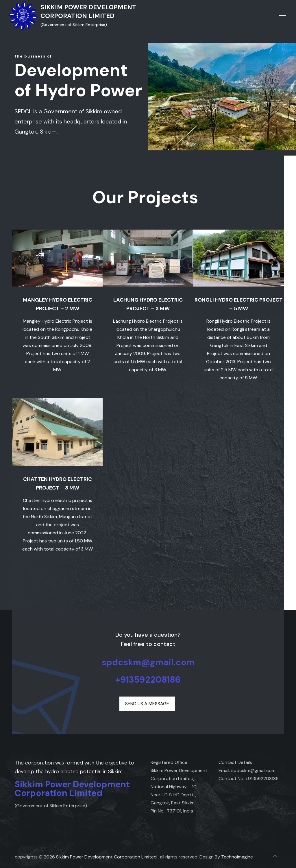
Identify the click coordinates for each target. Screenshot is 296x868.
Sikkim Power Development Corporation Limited (106, 857)
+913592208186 (148, 680)
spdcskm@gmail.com (148, 662)
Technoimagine (237, 857)
